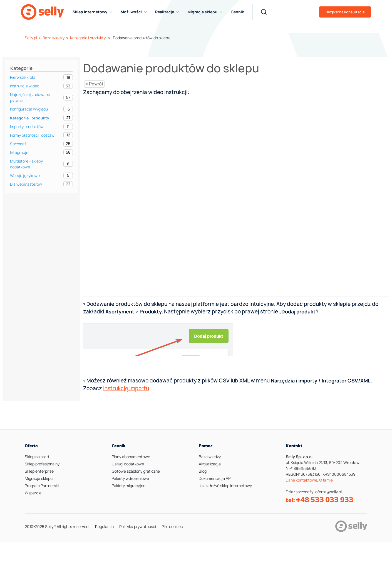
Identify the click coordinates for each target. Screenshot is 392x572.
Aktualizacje (210, 464)
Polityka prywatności (138, 526)
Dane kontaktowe (302, 480)
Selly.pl (31, 38)
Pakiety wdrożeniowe (130, 478)
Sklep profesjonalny (42, 464)
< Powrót (94, 84)
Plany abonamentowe (131, 457)
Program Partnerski (42, 486)
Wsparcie (33, 493)
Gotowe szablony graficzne (136, 471)
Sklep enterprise (39, 471)
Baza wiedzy (54, 38)
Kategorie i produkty (88, 38)
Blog (203, 471)
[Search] (264, 12)
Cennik (237, 12)
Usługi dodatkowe (128, 464)
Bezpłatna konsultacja (345, 12)
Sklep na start (37, 457)
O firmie (326, 480)
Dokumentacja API (215, 478)
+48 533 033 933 (325, 500)
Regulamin (104, 526)
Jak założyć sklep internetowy (225, 486)
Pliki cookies (172, 526)
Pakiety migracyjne (129, 486)
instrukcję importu (126, 388)
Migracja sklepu (39, 478)
